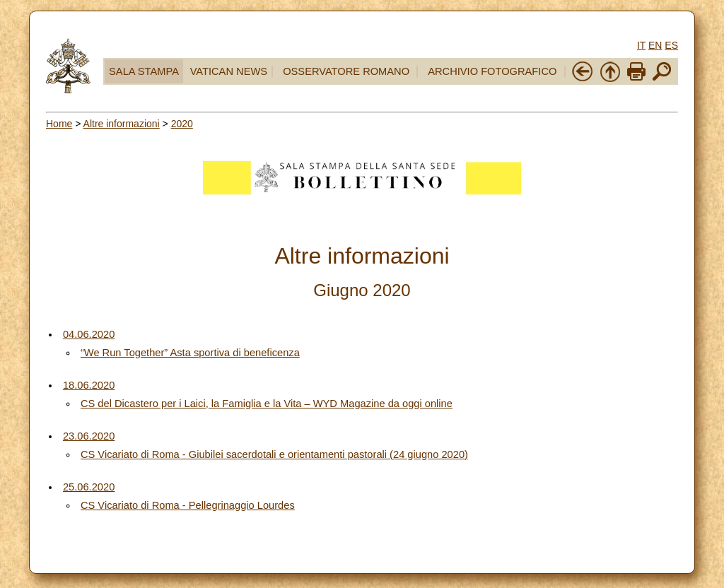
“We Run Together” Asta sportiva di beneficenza (190, 353)
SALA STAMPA (144, 71)
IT (641, 45)
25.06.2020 (89, 487)
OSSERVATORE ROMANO (346, 71)
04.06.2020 (89, 334)
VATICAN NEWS (229, 71)
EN (655, 45)
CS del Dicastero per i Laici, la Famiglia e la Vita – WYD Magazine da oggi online (267, 404)
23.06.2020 (89, 436)
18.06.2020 (89, 385)
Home (59, 124)
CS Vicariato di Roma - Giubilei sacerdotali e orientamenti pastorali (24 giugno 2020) (274, 454)
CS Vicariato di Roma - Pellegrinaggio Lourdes (188, 505)
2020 (182, 124)
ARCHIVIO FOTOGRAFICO (492, 71)
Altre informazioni (122, 124)
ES (671, 45)
